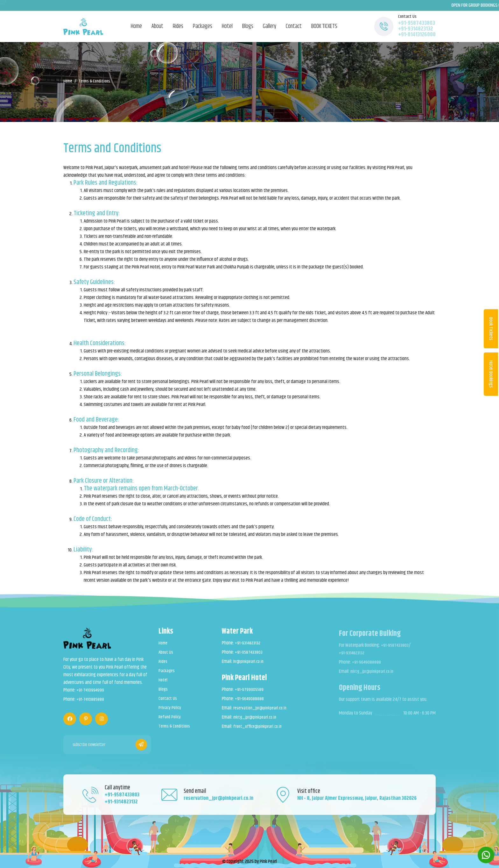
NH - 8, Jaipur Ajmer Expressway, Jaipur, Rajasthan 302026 (358, 797)
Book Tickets (491, 329)
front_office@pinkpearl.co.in (260, 730)
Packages (203, 26)
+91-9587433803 (417, 23)
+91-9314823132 (415, 29)
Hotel (227, 26)
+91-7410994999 (91, 695)
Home (136, 26)
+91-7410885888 (91, 704)
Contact (294, 26)
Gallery (270, 26)
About (157, 26)
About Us (167, 656)
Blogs (248, 26)
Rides (178, 26)
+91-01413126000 (417, 35)
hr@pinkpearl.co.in (250, 665)
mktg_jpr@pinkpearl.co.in (257, 721)
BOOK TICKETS (324, 26)
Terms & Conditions (176, 730)
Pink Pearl (268, 858)
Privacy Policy (170, 712)
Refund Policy (171, 721)
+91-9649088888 (250, 703)
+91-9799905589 (250, 694)
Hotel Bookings (491, 374)
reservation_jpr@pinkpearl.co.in (262, 712)
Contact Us (168, 702)
